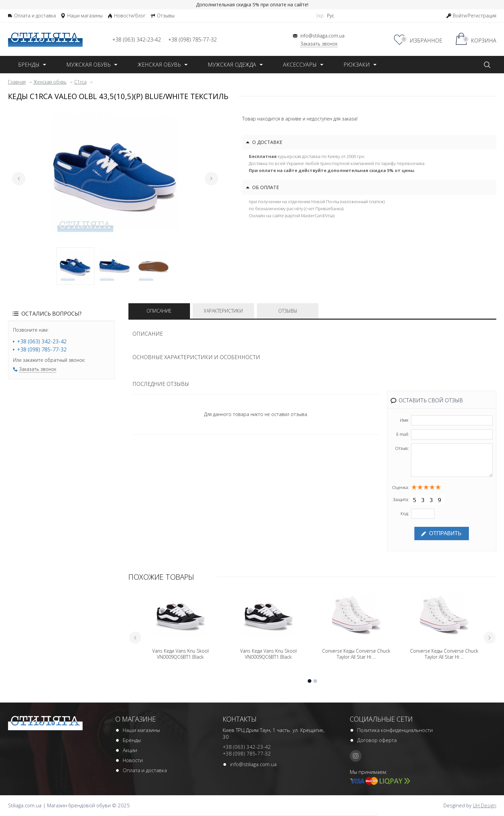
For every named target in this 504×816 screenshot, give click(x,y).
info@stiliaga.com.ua (253, 765)
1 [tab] (75, 266)
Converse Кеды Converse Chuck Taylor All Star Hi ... (356, 655)
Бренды (132, 741)
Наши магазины (141, 731)
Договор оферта (377, 741)
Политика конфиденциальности (395, 731)
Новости (133, 761)
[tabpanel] (115, 174)
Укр (320, 16)
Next (211, 179)
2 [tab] (114, 266)
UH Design (485, 806)
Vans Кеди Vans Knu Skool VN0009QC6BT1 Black (180, 655)
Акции (130, 751)
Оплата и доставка (145, 771)
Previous (19, 179)
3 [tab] (154, 266)
